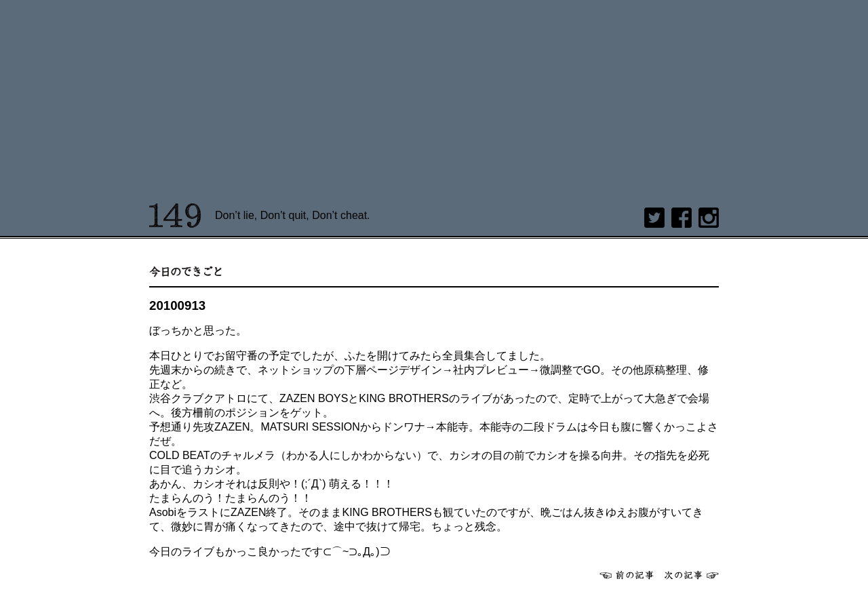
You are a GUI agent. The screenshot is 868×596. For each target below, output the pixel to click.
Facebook (682, 218)
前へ (627, 575)
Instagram (709, 218)
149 (175, 216)
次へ (692, 575)
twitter (654, 218)
